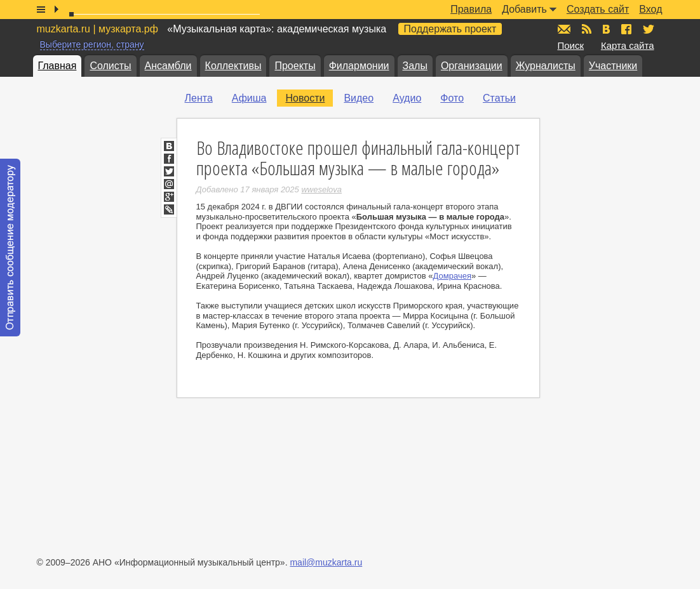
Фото (452, 98)
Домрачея (452, 276)
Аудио (407, 98)
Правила (471, 9)
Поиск (571, 45)
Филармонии (359, 66)
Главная (57, 66)
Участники (613, 66)
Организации (472, 66)
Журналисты (546, 66)
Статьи (499, 98)
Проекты (295, 66)
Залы (415, 66)
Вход (650, 9)
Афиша (249, 98)
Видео (359, 98)
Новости (305, 98)
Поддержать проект (450, 29)
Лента (199, 98)
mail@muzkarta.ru (326, 562)
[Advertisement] (624, 280)
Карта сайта (628, 45)
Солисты (110, 66)
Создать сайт (598, 9)
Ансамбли (168, 66)
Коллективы (233, 66)
